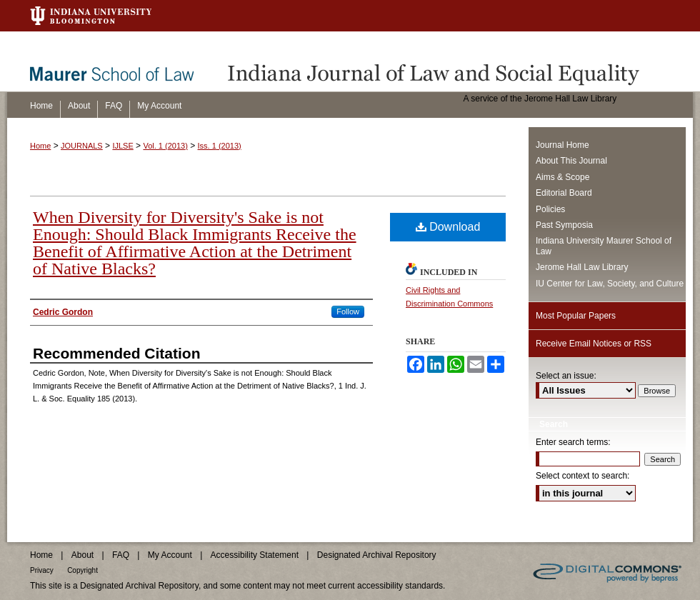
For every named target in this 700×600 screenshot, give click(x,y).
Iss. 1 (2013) (220, 146)
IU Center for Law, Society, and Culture (610, 284)
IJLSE (122, 146)
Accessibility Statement (255, 555)
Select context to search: (582, 476)
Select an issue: (566, 376)
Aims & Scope (562, 177)
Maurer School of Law (122, 61)
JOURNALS (82, 146)
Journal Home (562, 145)
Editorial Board (564, 193)
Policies (550, 209)
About (82, 555)
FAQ (121, 555)
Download (448, 227)
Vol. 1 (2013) (165, 146)
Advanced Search (573, 517)
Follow (348, 311)
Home (40, 146)
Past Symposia (564, 225)
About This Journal (571, 161)
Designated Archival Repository (377, 555)
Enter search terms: (573, 442)
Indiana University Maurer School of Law (604, 246)
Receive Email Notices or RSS (594, 344)
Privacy (42, 570)
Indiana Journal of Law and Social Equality (457, 61)
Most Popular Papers (576, 316)
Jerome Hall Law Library (582, 267)
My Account (170, 555)
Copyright (82, 570)
